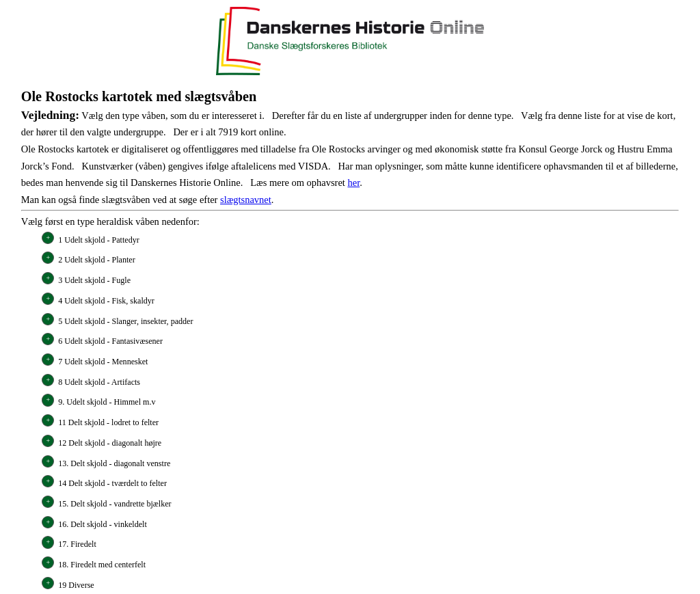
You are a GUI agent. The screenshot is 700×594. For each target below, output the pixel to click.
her (353, 183)
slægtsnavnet (246, 200)
